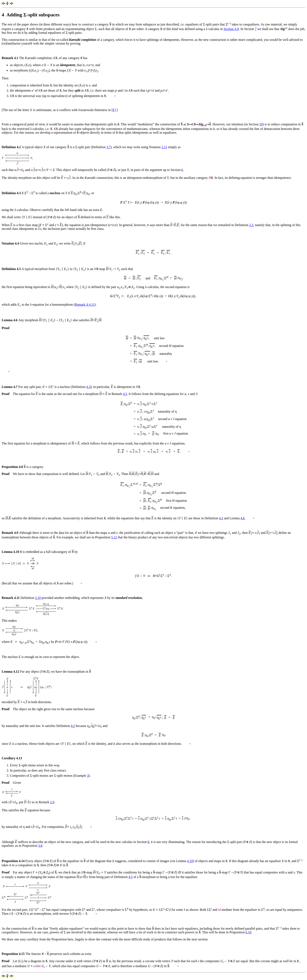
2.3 (251, 225)
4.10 (190, 861)
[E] (114, 110)
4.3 (88, 387)
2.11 (164, 147)
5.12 (114, 537)
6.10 (248, 932)
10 (261, 124)
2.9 (52, 802)
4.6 (242, 518)
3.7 (108, 147)
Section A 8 (231, 29)
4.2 (73, 726)
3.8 (40, 846)
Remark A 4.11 (85, 305)
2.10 (38, 598)
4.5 (125, 394)
